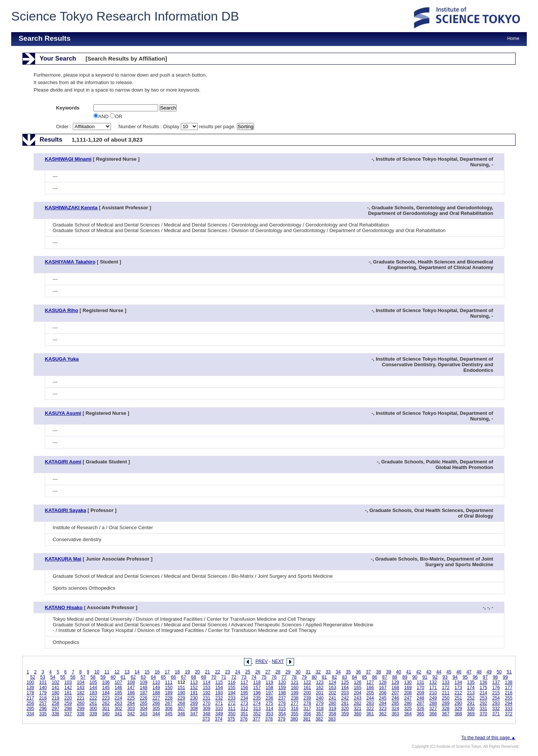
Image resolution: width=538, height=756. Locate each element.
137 (496, 682)
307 (181, 709)
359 (345, 714)
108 (131, 682)
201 (320, 693)
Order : (84, 126)
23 (228, 672)
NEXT (278, 661)
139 (30, 688)
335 (43, 714)
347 (194, 714)
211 (446, 693)
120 (282, 682)
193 (219, 693)
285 (395, 703)
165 (358, 688)
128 (383, 682)
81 (324, 677)
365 (420, 714)
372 (508, 714)
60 (113, 677)
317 (307, 709)
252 (471, 698)
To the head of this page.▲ (488, 738)
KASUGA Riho (61, 310)
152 (194, 688)
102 (55, 682)
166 (370, 688)
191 (194, 693)
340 (106, 714)
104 (81, 682)
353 (269, 714)
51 (509, 672)
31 (308, 672)
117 (244, 682)
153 (207, 688)
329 (458, 709)
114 (207, 682)
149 (156, 688)
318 (320, 709)
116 (232, 682)
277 (294, 703)
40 (399, 672)
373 (206, 719)
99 (505, 677)
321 (358, 709)
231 (207, 698)
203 (345, 693)
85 (365, 677)
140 (43, 688)
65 (164, 677)
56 (73, 677)
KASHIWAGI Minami (68, 159)
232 (219, 698)
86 (375, 677)
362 (383, 714)
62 (133, 677)
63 (143, 677)
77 (284, 677)
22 (217, 672)
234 (244, 698)
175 (483, 688)
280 (333, 703)
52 (33, 677)
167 (383, 688)
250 (446, 698)
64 (154, 677)
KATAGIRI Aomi (63, 462)
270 (207, 703)
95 (465, 677)
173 (458, 688)
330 (471, 709)
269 (194, 703)
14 (137, 672)
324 (395, 709)
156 (244, 688)
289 (446, 703)
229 (181, 698)
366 (433, 714)
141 (55, 688)
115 (219, 682)
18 (177, 672)
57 (83, 677)
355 (294, 714)
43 (429, 672)
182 (81, 693)
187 (143, 693)
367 (446, 714)
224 (118, 698)
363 (395, 714)
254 (496, 698)
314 (269, 709)
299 (81, 709)
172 (446, 688)
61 (123, 677)
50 (499, 672)
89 (405, 677)
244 (370, 698)
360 (358, 714)
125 (345, 682)
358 (333, 714)
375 (231, 719)
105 (93, 682)
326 (420, 709)
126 (358, 682)
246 (395, 698)
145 (106, 688)
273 (244, 703)
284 (383, 703)
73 (244, 677)
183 (93, 693)
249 (433, 698)
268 (181, 703)
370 (483, 714)
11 (107, 672)
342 (131, 714)
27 (268, 672)
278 (307, 703)
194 (232, 693)
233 (232, 698)
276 (282, 703)
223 (106, 698)
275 (269, 703)
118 (257, 682)
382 (319, 719)
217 (30, 698)
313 (257, 709)
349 (219, 714)
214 (483, 693)
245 (383, 698)
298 (68, 709)
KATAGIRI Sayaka (66, 510)
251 (458, 698)
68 (194, 677)
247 (408, 698)
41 (409, 672)
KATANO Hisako (64, 607)
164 (345, 688)
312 (244, 709)
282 (358, 703)
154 (219, 688)
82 (334, 677)
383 (332, 719)
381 (307, 719)
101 (43, 682)
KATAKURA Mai (63, 559)
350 (232, 714)
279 (320, 703)
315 (282, 709)
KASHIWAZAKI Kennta (71, 208)
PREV (262, 661)
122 (307, 682)
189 (169, 693)
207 (395, 693)
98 (495, 677)
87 (385, 677)
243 (358, 698)
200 (307, 693)
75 (264, 677)
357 (320, 714)
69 (204, 677)
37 (368, 672)
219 (55, 698)
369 (471, 714)
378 (269, 719)
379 (282, 719)
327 (433, 709)
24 (238, 672)
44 (439, 672)
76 (274, 677)
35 (348, 672)
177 (508, 688)
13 (127, 672)
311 (232, 709)
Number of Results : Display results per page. (178, 126)
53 (43, 677)
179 (43, 693)
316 (294, 709)
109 (143, 682)
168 (395, 688)
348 (207, 714)
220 (68, 698)
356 (307, 714)
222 (93, 698)
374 (219, 719)
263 (118, 703)
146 (118, 688)
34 (338, 672)
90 (415, 677)
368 (458, 714)
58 (93, 677)
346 (181, 714)
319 (333, 709)
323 (383, 709)
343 (143, 714)
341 (118, 714)
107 (118, 682)
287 (420, 703)
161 (307, 688)
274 (257, 703)
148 (143, 688)
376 (244, 719)
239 (307, 698)
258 (55, 703)
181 (68, 693)
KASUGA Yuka (62, 359)
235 (257, 698)
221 (81, 698)
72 (234, 677)
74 (254, 677)
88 (395, 677)
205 (370, 693)
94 (455, 677)
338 (81, 714)
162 (320, 688)
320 (345, 709)
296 (43, 709)
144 (93, 688)
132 (433, 682)
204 (358, 693)
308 (194, 709)
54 (53, 677)
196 (257, 693)
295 (30, 709)
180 (55, 693)
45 (449, 672)
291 (471, 703)
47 (469, 672)
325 (408, 709)
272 (232, 703)
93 (445, 677)
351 (244, 714)
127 (370, 682)
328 (446, 709)
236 (269, 698)
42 (419, 672)
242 (345, 698)
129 (395, 682)
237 (282, 698)
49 (489, 672)
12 (117, 672)
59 (103, 677)
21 (208, 672)
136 (483, 682)
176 (496, 688)
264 (131, 703)
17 (167, 672)
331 (483, 709)
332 (496, 709)
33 (328, 672)
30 (298, 672)
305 (156, 709)
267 (169, 703)
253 (483, 698)
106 (106, 682)
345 (169, 714)
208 (408, 693)
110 (156, 682)
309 (207, 709)
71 (224, 677)
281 (345, 703)
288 (433, 703)
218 (43, 698)
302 (118, 709)
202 (333, 693)
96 (475, 677)
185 (118, 693)
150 (169, 688)
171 (433, 688)
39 (389, 672)
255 (508, 698)
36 (358, 672)
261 (93, 703)
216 (508, 693)
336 (55, 714)
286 (408, 703)
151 (181, 688)
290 (458, 703)
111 (169, 682)
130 (408, 682)
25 (248, 672)
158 (269, 688)
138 (508, 682)
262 (106, 703)
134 (458, 682)
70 (214, 677)
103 (68, 682)
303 (131, 709)
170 (420, 688)
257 (43, 703)
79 (304, 677)
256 (30, 703)
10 (97, 672)
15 (147, 672)
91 (425, 677)
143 (81, 688)
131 (420, 682)
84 (355, 677)
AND (102, 116)
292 (483, 703)
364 (408, 714)
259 (68, 703)
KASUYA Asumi (63, 413)
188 (156, 693)
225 (131, 698)
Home (513, 38)
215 (496, 693)
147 (131, 688)
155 (232, 688)
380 (294, 719)
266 (156, 703)
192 (207, 693)
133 (446, 682)
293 (496, 703)
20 (198, 672)
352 (257, 714)
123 (320, 682)
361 (370, 714)
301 (106, 709)
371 (496, 714)
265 (143, 703)
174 (471, 688)
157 (257, 688)
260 (81, 703)
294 (508, 703)
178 (30, 693)
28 (278, 672)
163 (333, 688)
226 (143, 698)
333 (508, 709)
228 (169, 698)
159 (282, 688)
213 (471, 693)
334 (30, 714)
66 (173, 677)
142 (68, 688)
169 (408, 688)
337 (68, 714)
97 (485, 677)
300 (93, 709)
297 (55, 709)
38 (378, 672)
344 (156, 714)
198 (282, 693)
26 (258, 672)
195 (244, 693)
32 (318, 672)
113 (194, 682)
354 (282, 714)
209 (420, 693)
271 (219, 703)
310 (219, 709)
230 (194, 698)
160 (294, 688)
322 (370, 709)
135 (471, 682)
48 (479, 672)
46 (459, 672)
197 (269, 693)
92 (435, 677)
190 (181, 693)
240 (320, 698)
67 (183, 677)
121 (294, 682)
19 (188, 672)
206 (383, 693)
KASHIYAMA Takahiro (70, 262)
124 (333, 682)
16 (157, 672)
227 (156, 698)
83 (344, 677)
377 (256, 719)
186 (131, 693)
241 (333, 698)
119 (269, 682)
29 (288, 672)
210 (433, 693)
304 (143, 709)
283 (370, 703)
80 (314, 677)
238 (294, 698)
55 (63, 677)
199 (294, 693)
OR (116, 116)
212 (458, 693)
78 (294, 677)
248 (420, 698)
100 (30, 682)
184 (106, 693)
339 (93, 714)
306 (169, 709)
